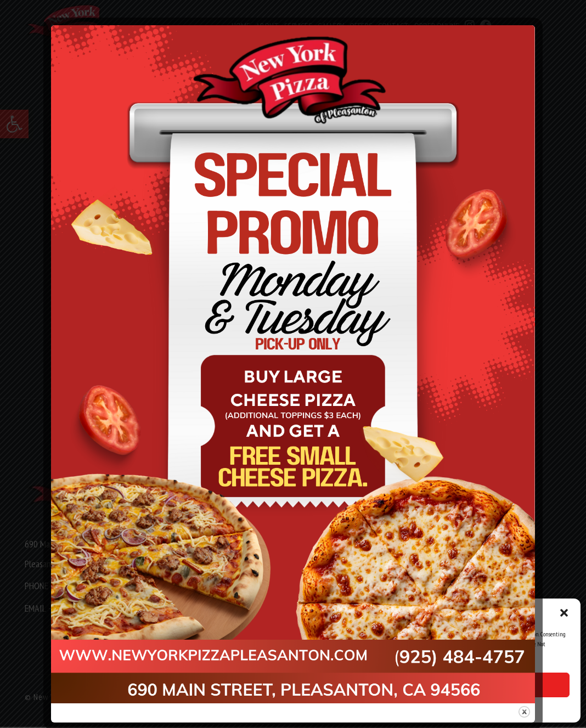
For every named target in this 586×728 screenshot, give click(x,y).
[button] (564, 613)
